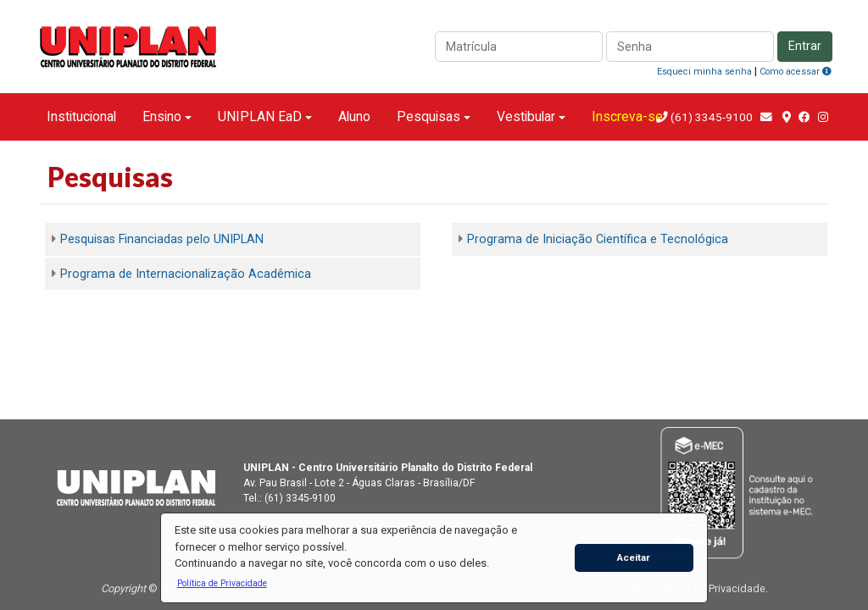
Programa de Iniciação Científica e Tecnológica (598, 239)
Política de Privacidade (710, 588)
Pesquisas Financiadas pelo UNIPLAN (162, 239)
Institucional (81, 116)
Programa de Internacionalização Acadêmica (186, 274)
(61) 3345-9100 (712, 117)
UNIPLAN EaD (260, 116)
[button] (222, 583)
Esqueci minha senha (704, 72)
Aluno (354, 116)
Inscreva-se (627, 116)
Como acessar (796, 72)
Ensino (162, 116)
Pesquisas (428, 116)
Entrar (805, 46)
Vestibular (526, 116)
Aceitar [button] (634, 557)
